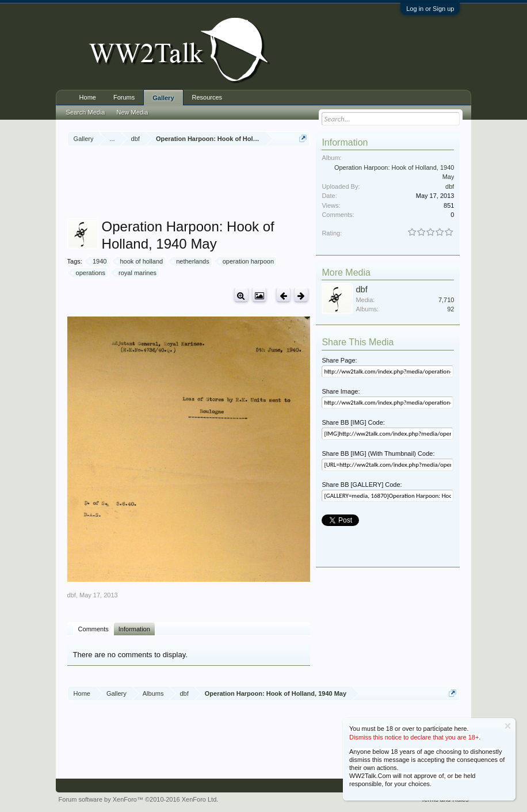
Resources (207, 97)
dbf (72, 595)
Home (88, 97)
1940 (98, 261)
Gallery (163, 98)
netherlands (191, 261)
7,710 (446, 300)
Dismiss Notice (508, 726)
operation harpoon (247, 261)
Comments (93, 629)
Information (134, 629)
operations (89, 273)
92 (450, 309)
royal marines (136, 273)
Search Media (86, 112)
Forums (124, 97)
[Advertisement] (277, 184)
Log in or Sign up (430, 9)
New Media (132, 112)
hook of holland (140, 261)
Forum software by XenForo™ (139, 799)
